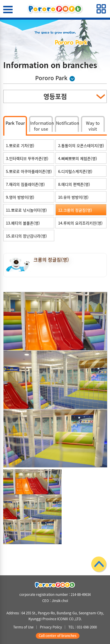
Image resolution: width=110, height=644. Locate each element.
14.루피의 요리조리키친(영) (80, 223)
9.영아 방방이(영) (20, 197)
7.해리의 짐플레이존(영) (25, 184)
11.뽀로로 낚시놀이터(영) (26, 210)
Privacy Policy (51, 627)
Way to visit (93, 126)
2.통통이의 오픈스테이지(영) (81, 145)
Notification (67, 123)
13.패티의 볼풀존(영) (23, 223)
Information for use (42, 126)
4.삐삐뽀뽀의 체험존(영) (78, 158)
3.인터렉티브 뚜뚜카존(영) (27, 158)
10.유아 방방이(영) (73, 197)
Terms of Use (23, 627)
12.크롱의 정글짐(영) (75, 210)
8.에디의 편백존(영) (74, 184)
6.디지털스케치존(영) (75, 171)
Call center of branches (58, 636)
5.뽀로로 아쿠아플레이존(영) (29, 171)
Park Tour (15, 123)
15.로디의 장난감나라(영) (26, 236)
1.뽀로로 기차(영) (20, 145)
